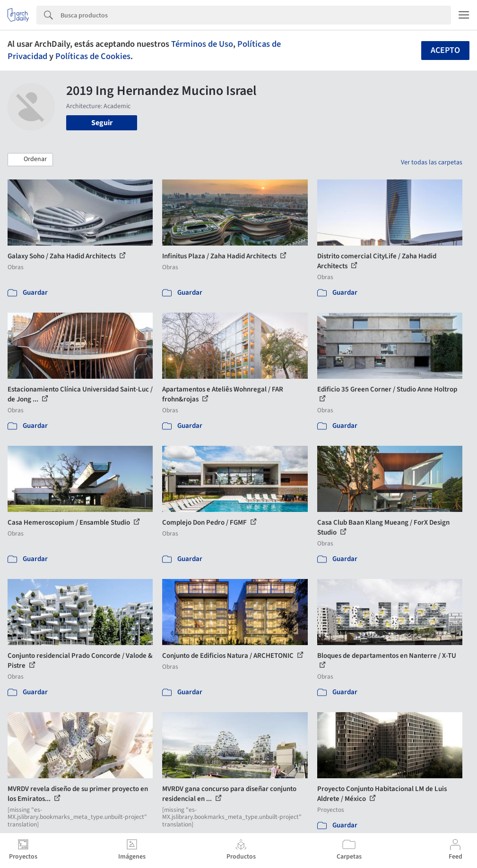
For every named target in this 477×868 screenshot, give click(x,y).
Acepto (445, 50)
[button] (30, 160)
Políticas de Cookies (93, 56)
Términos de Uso (202, 44)
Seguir (102, 123)
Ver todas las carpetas (432, 162)
